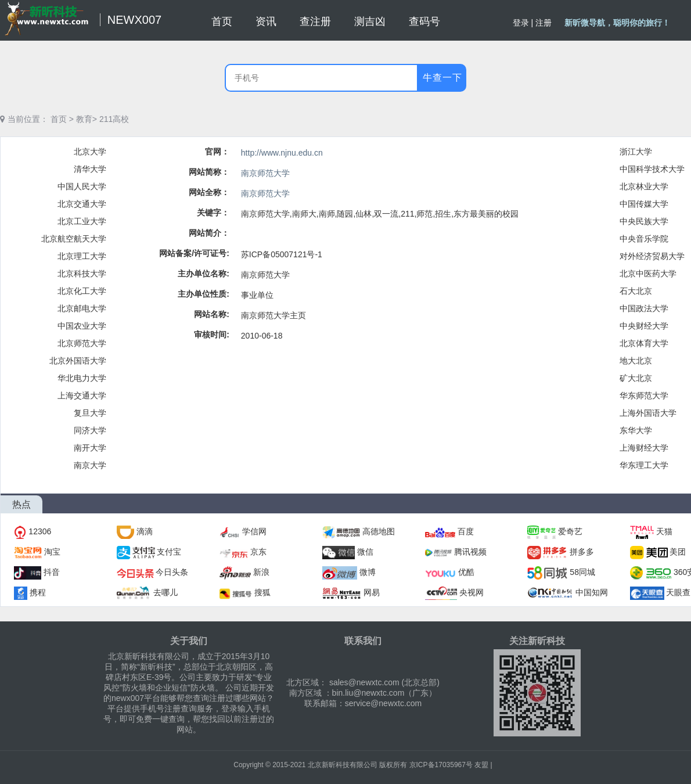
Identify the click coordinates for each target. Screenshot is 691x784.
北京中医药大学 (648, 274)
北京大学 (90, 152)
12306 (40, 531)
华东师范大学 (644, 395)
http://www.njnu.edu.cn (282, 153)
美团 (678, 552)
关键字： (213, 213)
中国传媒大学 (644, 204)
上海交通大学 (82, 395)
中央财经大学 (644, 326)
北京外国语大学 (78, 361)
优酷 (466, 572)
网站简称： (209, 172)
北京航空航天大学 (74, 239)
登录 (521, 23)
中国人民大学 (82, 186)
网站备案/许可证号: (194, 253)
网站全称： (209, 192)
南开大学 (90, 448)
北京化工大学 (82, 291)
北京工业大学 (82, 221)
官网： (217, 152)
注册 (544, 23)
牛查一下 (442, 78)
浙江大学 (636, 152)
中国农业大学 (82, 326)
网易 (372, 592)
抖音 (52, 572)
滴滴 (145, 531)
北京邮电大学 (82, 308)
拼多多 (582, 552)
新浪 (261, 572)
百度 (466, 531)
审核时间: (212, 335)
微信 (365, 552)
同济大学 (90, 430)
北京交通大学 (82, 204)
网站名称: (212, 314)
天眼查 (678, 592)
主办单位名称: (204, 274)
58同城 (582, 572)
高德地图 (379, 531)
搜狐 (262, 592)
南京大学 (90, 465)
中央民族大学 (644, 221)
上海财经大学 (644, 448)
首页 (59, 119)
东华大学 (636, 430)
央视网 (472, 592)
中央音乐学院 (644, 239)
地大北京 (636, 361)
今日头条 (172, 572)
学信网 (254, 531)
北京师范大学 (82, 343)
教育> (87, 119)
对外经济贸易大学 (652, 256)
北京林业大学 (644, 186)
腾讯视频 (470, 552)
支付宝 (169, 552)
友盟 (481, 765)
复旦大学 (90, 413)
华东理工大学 (644, 465)
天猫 (664, 531)
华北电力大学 (82, 378)
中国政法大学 (644, 308)
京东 (258, 552)
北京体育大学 (644, 343)
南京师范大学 (265, 173)
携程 (38, 592)
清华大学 (90, 169)
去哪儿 (165, 592)
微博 (368, 572)
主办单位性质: (204, 294)
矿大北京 (636, 378)
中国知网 (592, 592)
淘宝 (52, 552)
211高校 (114, 119)
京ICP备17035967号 (441, 765)
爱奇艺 (570, 531)
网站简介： (209, 233)
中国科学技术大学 (652, 169)
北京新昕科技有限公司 (343, 765)
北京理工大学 (82, 256)
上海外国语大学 (648, 413)
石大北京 (636, 291)
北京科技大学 (82, 274)
